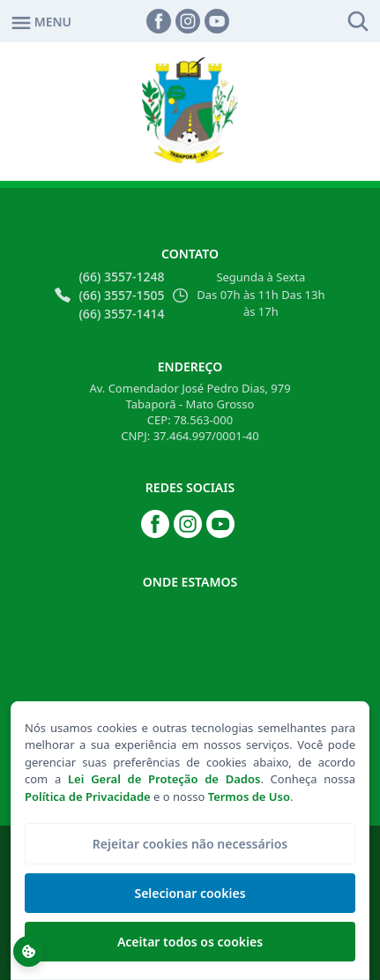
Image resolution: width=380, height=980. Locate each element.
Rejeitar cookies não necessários (190, 844)
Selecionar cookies (190, 893)
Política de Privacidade (88, 797)
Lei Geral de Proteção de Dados (164, 779)
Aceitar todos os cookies (190, 942)
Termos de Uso (249, 797)
